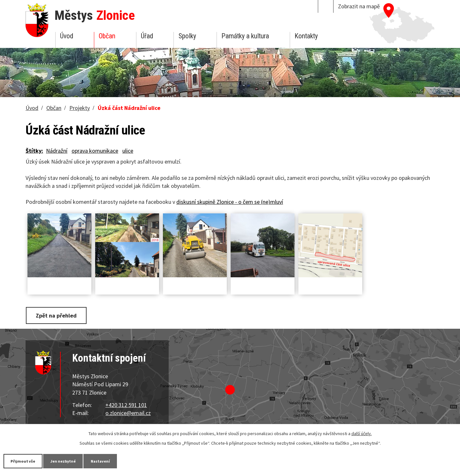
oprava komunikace (95, 151)
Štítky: (34, 151)
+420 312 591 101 (126, 404)
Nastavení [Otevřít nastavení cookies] (118, 461)
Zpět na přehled (58, 315)
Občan (107, 36)
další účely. (362, 433)
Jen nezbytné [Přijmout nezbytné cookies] (73, 461)
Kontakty (306, 36)
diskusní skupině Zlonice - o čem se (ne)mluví (230, 202)
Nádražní (57, 151)
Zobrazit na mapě (359, 6)
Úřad (147, 36)
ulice (128, 151)
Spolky (187, 36)
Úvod (67, 36)
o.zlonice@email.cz (128, 412)
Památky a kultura (245, 36)
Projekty (80, 108)
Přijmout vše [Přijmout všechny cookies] (26, 461)
